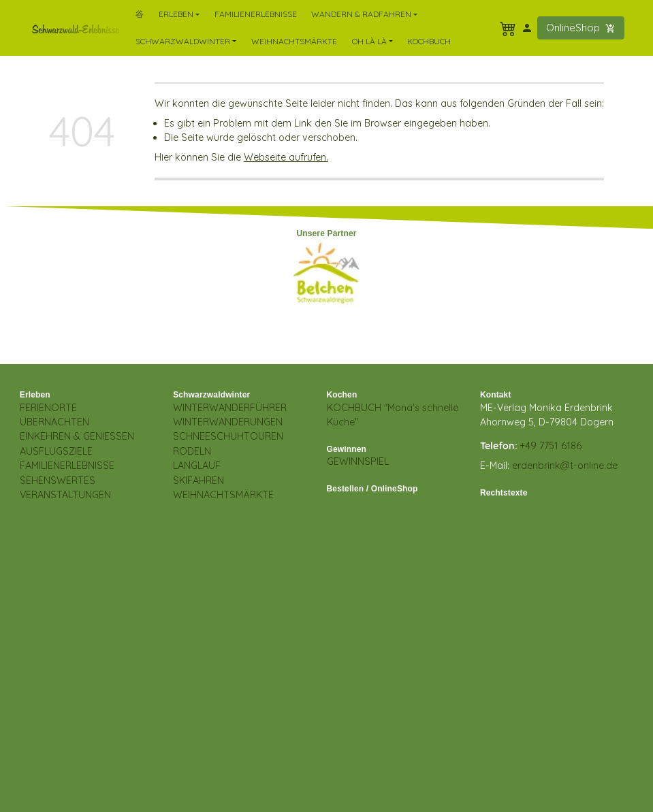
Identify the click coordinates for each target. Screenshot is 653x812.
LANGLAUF (197, 466)
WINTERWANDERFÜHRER (230, 408)
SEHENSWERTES (58, 481)
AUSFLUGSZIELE (56, 451)
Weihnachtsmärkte (294, 41)
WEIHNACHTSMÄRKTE (223, 495)
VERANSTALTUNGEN (65, 495)
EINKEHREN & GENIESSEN (77, 436)
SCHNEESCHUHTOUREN (228, 436)
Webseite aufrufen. (286, 157)
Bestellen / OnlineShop (372, 489)
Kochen (342, 395)
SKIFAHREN (198, 481)
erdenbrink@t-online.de (565, 466)
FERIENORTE (48, 408)
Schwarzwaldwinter (211, 395)
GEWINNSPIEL (358, 461)
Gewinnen (347, 449)
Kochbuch (429, 41)
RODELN (192, 451)
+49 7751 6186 (551, 446)
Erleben (35, 395)
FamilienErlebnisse (256, 14)
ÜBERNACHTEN (54, 422)
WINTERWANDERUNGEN (228, 422)
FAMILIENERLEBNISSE (67, 466)
